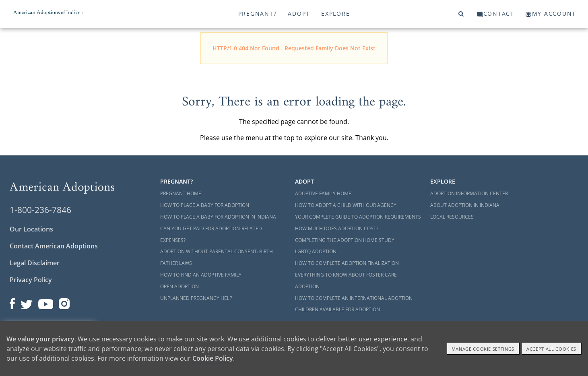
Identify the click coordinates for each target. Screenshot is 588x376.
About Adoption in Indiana (465, 205)
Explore (335, 13)
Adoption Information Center (469, 193)
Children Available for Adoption (337, 309)
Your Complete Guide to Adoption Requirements (358, 217)
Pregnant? (258, 13)
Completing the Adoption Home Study (345, 240)
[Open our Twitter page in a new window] (27, 302)
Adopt (299, 13)
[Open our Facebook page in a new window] (12, 302)
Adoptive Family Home (323, 193)
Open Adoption (179, 286)
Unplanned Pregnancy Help (196, 298)
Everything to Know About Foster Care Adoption (346, 281)
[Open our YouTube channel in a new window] (46, 302)
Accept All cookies (551, 349)
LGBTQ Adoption (316, 251)
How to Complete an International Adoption (354, 298)
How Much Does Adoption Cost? (337, 228)
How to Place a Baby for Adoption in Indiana (218, 217)
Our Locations (31, 229)
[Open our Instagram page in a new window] (64, 302)
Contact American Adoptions (54, 246)
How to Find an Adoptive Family (201, 275)
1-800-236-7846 (40, 210)
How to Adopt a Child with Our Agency (346, 205)
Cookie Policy (213, 358)
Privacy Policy (31, 280)
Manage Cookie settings (483, 349)
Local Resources (452, 217)
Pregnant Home (181, 193)
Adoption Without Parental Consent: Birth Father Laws (217, 257)
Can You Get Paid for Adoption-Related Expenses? (211, 234)
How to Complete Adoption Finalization (347, 263)
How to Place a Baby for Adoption (205, 205)
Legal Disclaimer (35, 263)
